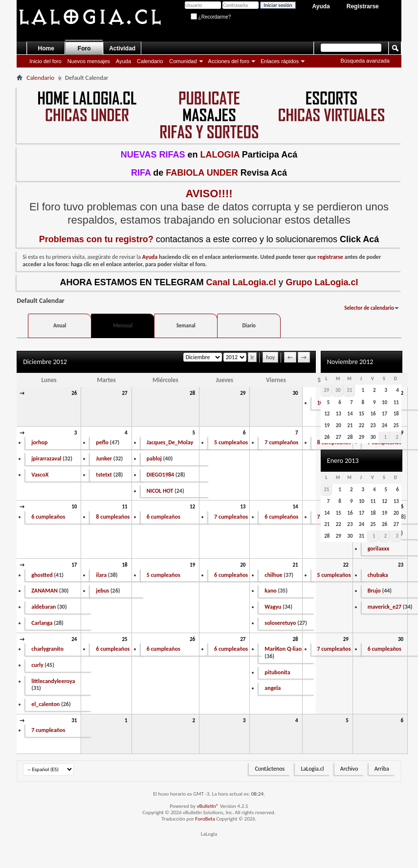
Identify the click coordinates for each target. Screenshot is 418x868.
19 (192, 565)
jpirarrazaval (46, 458)
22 (346, 565)
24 (74, 639)
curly (37, 665)
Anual (60, 326)
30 (295, 393)
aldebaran (44, 607)
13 (243, 507)
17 (74, 565)
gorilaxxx (379, 548)
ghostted (42, 575)
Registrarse (363, 6)
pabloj (154, 458)
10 (74, 507)
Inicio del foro (45, 61)
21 (295, 565)
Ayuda (321, 6)
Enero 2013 (343, 461)
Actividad (122, 48)
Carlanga (42, 623)
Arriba (382, 769)
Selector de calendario (369, 308)
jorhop (39, 442)
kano (270, 591)
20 (243, 565)
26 (74, 393)
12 (192, 507)
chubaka (378, 575)
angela (273, 688)
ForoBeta (205, 819)
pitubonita (277, 672)
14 (295, 507)
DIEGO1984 (161, 475)
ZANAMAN (44, 591)
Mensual (122, 326)
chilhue (273, 575)
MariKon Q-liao (283, 649)
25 (124, 639)
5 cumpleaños (231, 442)
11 (124, 507)
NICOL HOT (160, 491)
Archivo (349, 769)
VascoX (40, 475)
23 (401, 565)
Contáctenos (270, 769)
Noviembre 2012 (350, 362)
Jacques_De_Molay (170, 442)
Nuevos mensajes (89, 61)
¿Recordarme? (211, 17)
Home (46, 48)
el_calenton (45, 704)
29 (243, 393)
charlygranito (47, 649)
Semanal (186, 326)
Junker (104, 458)
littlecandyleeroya (53, 681)
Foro (84, 48)
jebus (102, 591)
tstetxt (104, 475)
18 (124, 565)
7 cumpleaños (281, 442)
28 (192, 393)
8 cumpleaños (113, 517)
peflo (102, 442)
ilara (101, 575)
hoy (270, 357)
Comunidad (183, 61)
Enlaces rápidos (280, 61)
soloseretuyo (280, 623)
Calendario (150, 61)
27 (124, 393)
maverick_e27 (385, 607)
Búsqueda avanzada (365, 61)
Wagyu (273, 607)
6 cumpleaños (48, 517)
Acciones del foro (229, 61)
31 (74, 720)
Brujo (374, 591)
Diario (249, 326)
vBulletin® (208, 806)
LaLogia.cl (312, 769)
